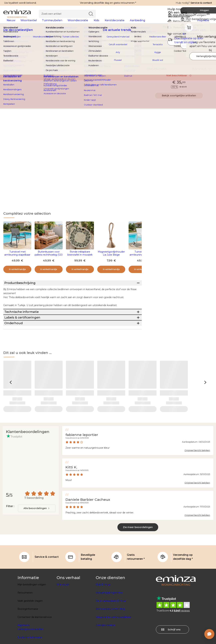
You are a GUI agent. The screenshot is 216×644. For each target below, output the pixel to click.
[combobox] (37, 538)
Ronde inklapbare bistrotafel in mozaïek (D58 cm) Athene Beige (80, 260)
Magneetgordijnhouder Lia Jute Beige (111, 259)
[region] (108, 35)
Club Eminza (103, 615)
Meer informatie (156, 74)
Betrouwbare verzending (110, 639)
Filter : (10, 536)
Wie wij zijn (63, 615)
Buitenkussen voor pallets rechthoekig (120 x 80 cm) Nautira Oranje (49, 260)
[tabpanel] (82, 24)
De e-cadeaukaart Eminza (111, 631)
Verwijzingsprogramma (109, 623)
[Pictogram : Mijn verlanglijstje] (209, 55)
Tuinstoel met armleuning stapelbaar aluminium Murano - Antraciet (17, 262)
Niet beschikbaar (179, 81)
